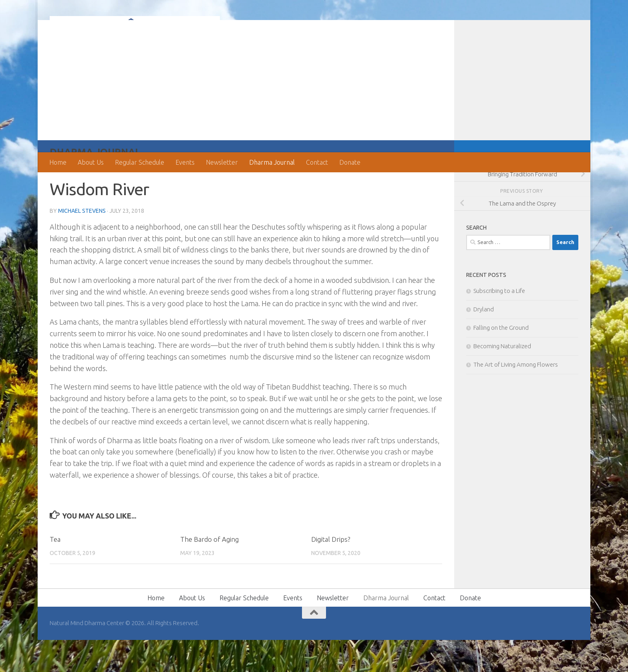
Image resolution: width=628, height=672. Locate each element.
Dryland (484, 341)
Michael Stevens (82, 243)
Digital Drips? (331, 571)
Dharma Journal (272, 162)
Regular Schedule (140, 162)
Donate (350, 162)
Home (58, 162)
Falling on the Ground (501, 360)
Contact (317, 162)
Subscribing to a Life (499, 323)
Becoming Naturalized (502, 378)
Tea (55, 571)
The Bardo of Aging (209, 571)
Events (185, 162)
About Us (91, 162)
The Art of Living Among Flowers (516, 397)
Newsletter (222, 162)
